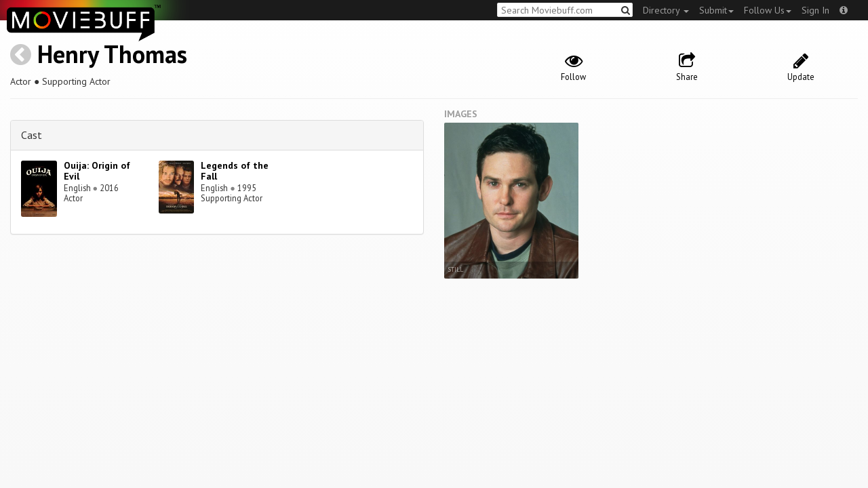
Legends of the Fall (235, 171)
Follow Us (768, 10)
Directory (666, 10)
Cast (32, 135)
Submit (716, 10)
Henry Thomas (112, 54)
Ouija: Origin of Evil (97, 171)
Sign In (815, 10)
